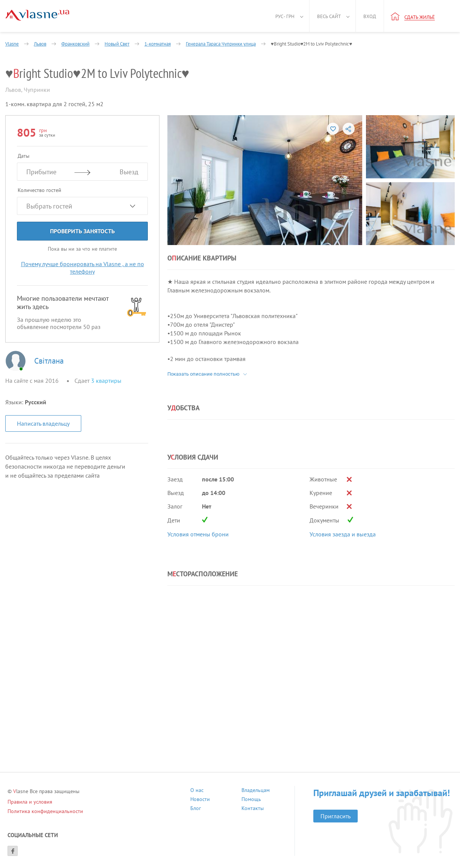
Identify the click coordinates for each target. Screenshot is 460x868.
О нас (197, 791)
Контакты (253, 809)
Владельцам (256, 791)
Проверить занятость (82, 231)
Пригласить (336, 816)
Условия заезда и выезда (343, 534)
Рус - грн (285, 16)
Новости (200, 800)
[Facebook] (13, 851)
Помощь (251, 800)
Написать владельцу (43, 423)
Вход (370, 16)
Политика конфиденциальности (45, 811)
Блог (196, 809)
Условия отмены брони (198, 534)
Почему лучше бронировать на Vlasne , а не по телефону (83, 268)
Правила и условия (30, 802)
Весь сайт (329, 16)
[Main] (37, 15)
